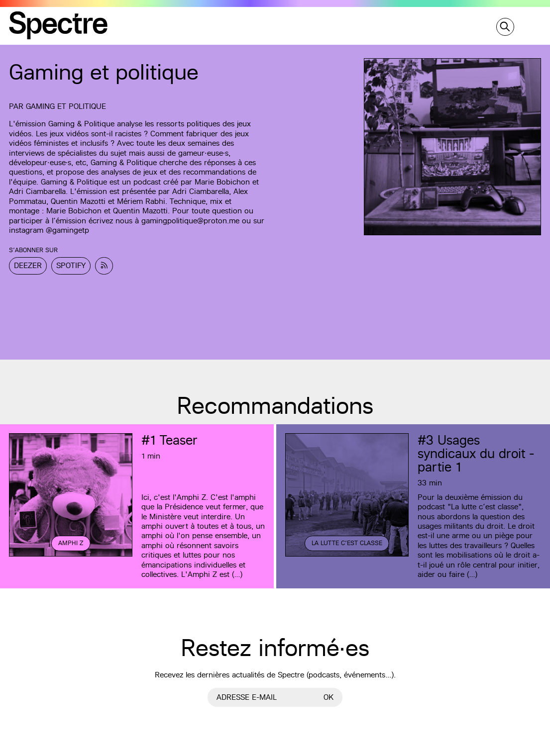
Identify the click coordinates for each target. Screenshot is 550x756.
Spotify (71, 265)
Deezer (28, 265)
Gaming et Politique (66, 106)
